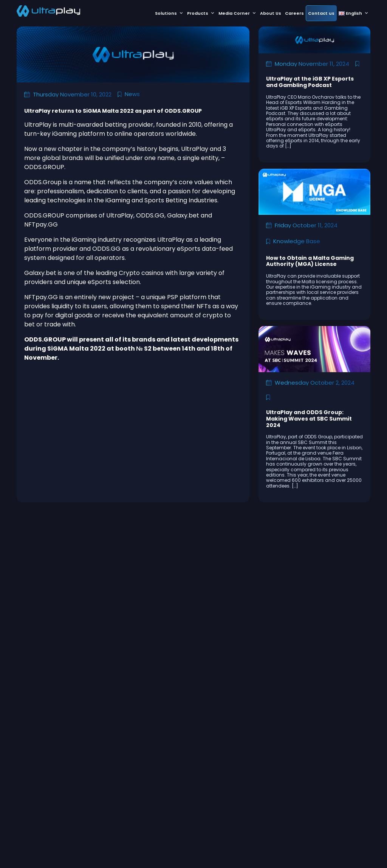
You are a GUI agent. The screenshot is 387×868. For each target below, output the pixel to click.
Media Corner (237, 13)
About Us (271, 13)
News (132, 94)
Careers (294, 13)
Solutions (169, 13)
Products (201, 13)
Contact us (321, 13)
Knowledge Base (297, 241)
